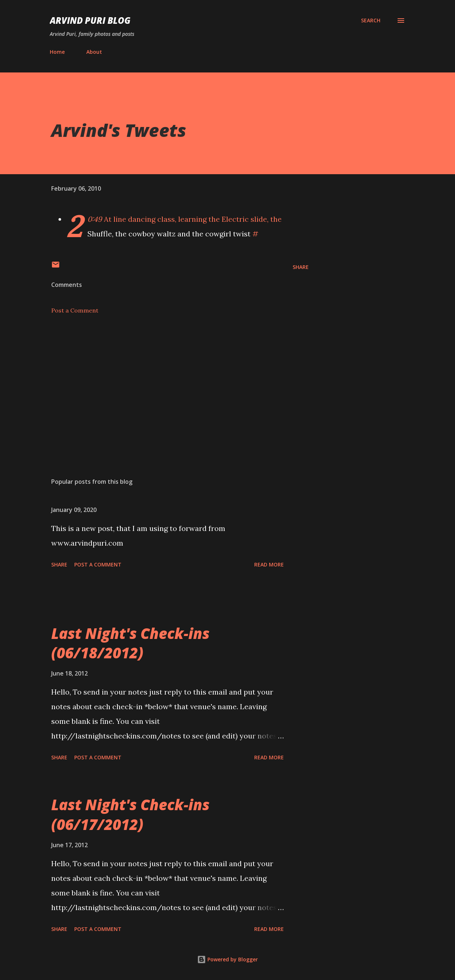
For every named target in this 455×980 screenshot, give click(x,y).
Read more (269, 564)
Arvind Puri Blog (90, 20)
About (94, 52)
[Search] (371, 20)
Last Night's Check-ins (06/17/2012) (130, 814)
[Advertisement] (175, 386)
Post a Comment (75, 310)
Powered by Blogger (227, 959)
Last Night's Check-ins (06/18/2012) (130, 643)
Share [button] (301, 267)
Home (57, 52)
